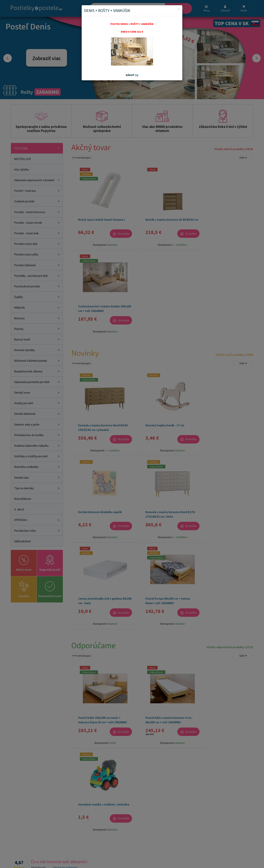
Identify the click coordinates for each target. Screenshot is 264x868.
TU (137, 75)
